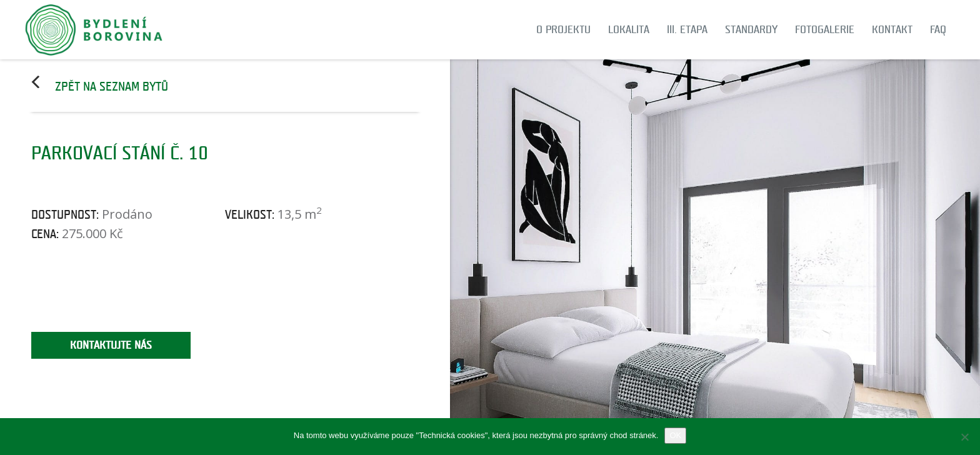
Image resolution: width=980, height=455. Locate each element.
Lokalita (629, 30)
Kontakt (892, 30)
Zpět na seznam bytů (112, 87)
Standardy (751, 30)
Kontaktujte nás (111, 345)
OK (675, 435)
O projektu (563, 30)
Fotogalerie (825, 30)
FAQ (938, 30)
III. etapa (687, 30)
